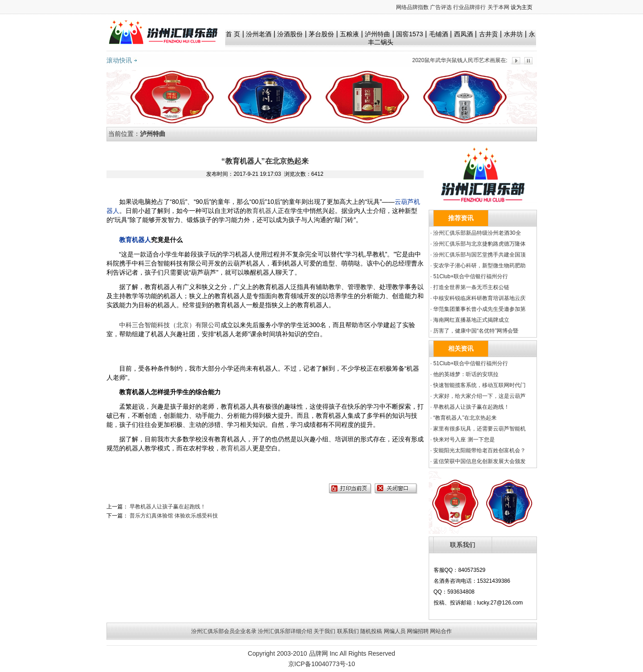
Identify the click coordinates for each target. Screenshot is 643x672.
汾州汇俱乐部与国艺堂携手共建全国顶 (479, 255)
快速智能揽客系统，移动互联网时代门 (479, 385)
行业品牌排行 (469, 7)
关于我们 (324, 631)
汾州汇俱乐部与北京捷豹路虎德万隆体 (479, 244)
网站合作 (441, 631)
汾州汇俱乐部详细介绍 (285, 631)
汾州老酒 (259, 34)
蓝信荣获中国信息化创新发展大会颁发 (479, 461)
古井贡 (488, 34)
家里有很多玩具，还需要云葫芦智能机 (479, 429)
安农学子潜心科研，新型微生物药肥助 (479, 266)
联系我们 (348, 631)
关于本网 (498, 7)
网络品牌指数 (412, 7)
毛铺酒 (439, 34)
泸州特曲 (377, 34)
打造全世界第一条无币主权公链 (471, 287)
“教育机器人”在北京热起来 (465, 418)
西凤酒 (464, 34)
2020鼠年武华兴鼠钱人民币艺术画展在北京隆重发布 (477, 60)
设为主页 (522, 7)
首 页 (233, 34)
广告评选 (441, 7)
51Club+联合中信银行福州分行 (471, 276)
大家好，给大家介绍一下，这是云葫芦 (479, 396)
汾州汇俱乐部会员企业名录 (224, 631)
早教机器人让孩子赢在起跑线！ (168, 507)
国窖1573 (409, 34)
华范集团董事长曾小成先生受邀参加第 (479, 309)
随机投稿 (371, 631)
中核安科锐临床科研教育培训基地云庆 (479, 298)
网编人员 (395, 631)
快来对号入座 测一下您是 (464, 440)
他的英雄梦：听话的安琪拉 (466, 374)
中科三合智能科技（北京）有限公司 (170, 325)
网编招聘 (418, 631)
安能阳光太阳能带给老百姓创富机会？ (479, 450)
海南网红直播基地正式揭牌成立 (471, 320)
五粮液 (349, 34)
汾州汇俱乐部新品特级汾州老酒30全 (477, 233)
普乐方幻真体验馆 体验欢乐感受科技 (174, 516)
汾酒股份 (290, 34)
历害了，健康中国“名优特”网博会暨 (476, 331)
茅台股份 (321, 34)
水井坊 (513, 34)
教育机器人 (262, 211)
